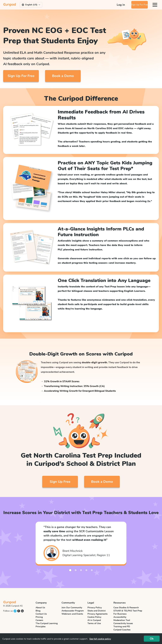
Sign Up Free (60, 482)
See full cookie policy (100, 639)
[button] (42, 545)
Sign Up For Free (137, 5)
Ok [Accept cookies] (152, 639)
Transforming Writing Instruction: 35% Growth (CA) (74, 386)
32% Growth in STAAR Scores (62, 381)
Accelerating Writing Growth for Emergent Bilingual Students (80, 391)
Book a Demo (63, 76)
